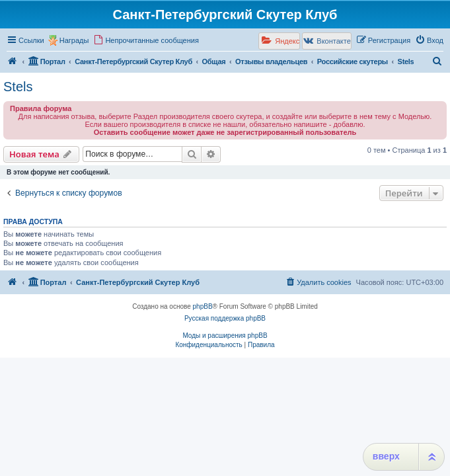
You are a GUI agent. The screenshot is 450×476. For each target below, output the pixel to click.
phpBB (203, 306)
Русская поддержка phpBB (225, 318)
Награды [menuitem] (74, 40)
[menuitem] (146, 40)
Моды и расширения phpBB (225, 336)
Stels (18, 87)
